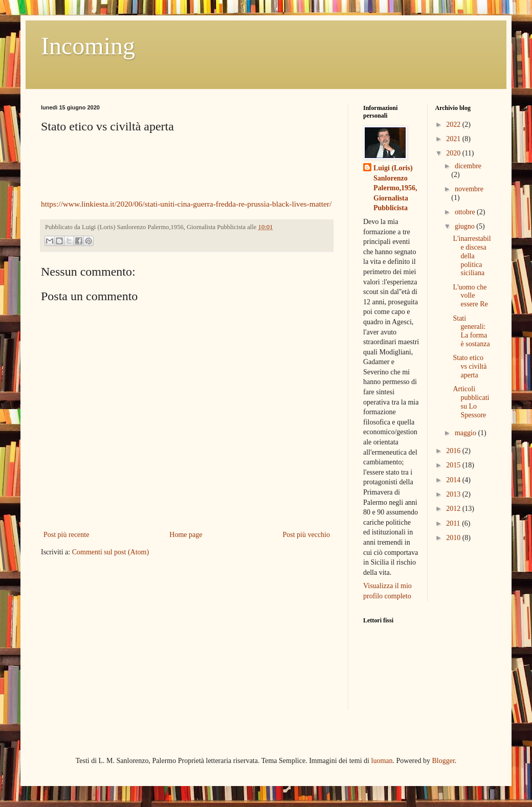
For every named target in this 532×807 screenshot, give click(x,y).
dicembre (468, 166)
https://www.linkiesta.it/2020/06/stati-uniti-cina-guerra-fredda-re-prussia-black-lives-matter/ (186, 204)
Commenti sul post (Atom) (111, 552)
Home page (186, 535)
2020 (454, 153)
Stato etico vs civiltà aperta (470, 366)
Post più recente (66, 535)
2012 (454, 509)
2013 (454, 494)
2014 (454, 480)
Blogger (444, 761)
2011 (454, 523)
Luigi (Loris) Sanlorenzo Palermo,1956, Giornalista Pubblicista (395, 188)
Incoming (88, 46)
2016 (454, 451)
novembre (469, 189)
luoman (382, 761)
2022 (454, 125)
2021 (454, 139)
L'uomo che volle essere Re (470, 296)
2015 (454, 465)
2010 (454, 538)
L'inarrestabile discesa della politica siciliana (472, 256)
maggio (467, 433)
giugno (465, 226)
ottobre (466, 212)
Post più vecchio (306, 535)
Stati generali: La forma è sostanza (471, 331)
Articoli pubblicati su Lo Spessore (471, 402)
